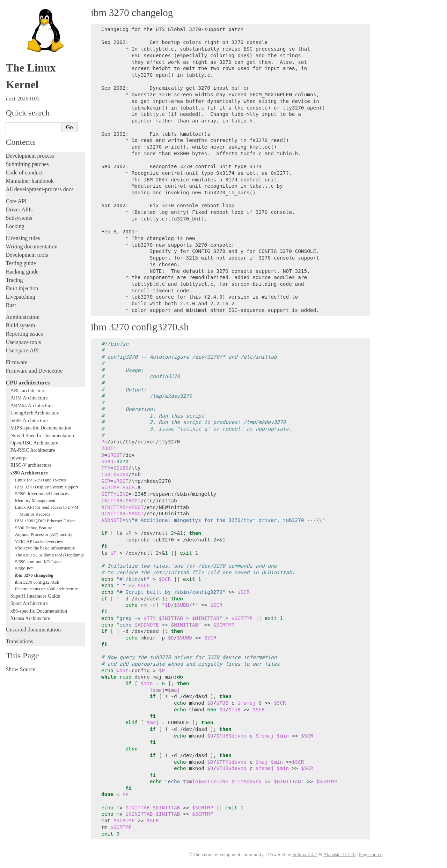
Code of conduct (24, 173)
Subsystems (19, 218)
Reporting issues (24, 334)
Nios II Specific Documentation (42, 435)
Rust (11, 305)
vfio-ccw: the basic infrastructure (45, 548)
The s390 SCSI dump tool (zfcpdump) (50, 555)
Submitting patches (27, 164)
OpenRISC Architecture (34, 443)
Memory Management (35, 500)
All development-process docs (39, 189)
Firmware (16, 362)
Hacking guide (22, 272)
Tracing (14, 280)
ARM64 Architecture (32, 405)
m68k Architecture (29, 420)
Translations (19, 641)
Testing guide (21, 263)
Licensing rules (23, 238)
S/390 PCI (24, 568)
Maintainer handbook (30, 181)
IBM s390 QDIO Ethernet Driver (45, 521)
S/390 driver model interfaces (42, 493)
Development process (30, 156)
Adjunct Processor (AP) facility (44, 534)
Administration (23, 317)
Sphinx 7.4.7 (305, 855)
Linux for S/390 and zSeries (41, 480)
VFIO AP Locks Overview (39, 541)
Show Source (20, 669)
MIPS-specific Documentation (41, 428)
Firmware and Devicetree (34, 371)
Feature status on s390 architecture (47, 589)
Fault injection (22, 288)
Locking (15, 226)
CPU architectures (28, 383)
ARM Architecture (29, 398)
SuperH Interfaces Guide (35, 596)
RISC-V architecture (31, 465)
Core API (16, 201)
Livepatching (20, 297)
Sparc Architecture (29, 603)
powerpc (19, 458)
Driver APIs (19, 209)
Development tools (27, 255)
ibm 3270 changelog (34, 575)
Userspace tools (23, 342)
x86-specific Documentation (39, 611)
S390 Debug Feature (34, 528)
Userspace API (22, 350)
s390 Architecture (29, 473)
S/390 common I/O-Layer (38, 562)
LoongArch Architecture (35, 413)
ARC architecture (28, 390)
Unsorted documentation (33, 630)
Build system (20, 325)
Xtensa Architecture (30, 618)
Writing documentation (31, 246)
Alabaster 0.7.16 (339, 855)
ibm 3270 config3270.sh (37, 582)
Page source (371, 855)
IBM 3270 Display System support (47, 487)
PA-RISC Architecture (33, 450)
